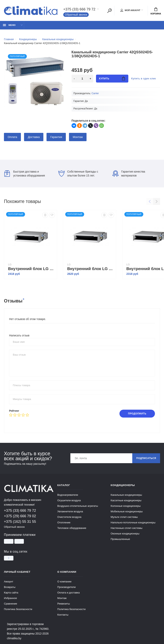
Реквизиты (64, 604)
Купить (112, 78)
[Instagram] (9, 558)
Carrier (95, 93)
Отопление (64, 522)
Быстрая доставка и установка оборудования (25, 174)
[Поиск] (109, 11)
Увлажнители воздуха (70, 511)
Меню (9, 25)
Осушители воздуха (69, 500)
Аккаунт (9, 582)
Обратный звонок (76, 15)
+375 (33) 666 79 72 (79, 9)
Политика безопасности (18, 609)
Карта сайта (11, 593)
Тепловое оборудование (72, 528)
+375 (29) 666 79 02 (20, 516)
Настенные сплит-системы (126, 528)
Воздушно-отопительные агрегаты (78, 506)
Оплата (12, 137)
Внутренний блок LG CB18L (32, 269)
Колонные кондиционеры (126, 506)
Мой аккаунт (130, 10)
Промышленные (120, 539)
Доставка (34, 137)
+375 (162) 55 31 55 (20, 522)
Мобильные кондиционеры (127, 511)
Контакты (63, 615)
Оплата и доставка (69, 593)
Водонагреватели (68, 495)
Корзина (156, 11)
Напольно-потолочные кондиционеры (133, 522)
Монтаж (78, 137)
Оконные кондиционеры (125, 534)
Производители (67, 587)
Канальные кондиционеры (126, 495)
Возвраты (10, 587)
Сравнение (11, 604)
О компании (64, 582)
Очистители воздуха (69, 517)
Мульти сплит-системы (124, 517)
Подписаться (146, 458)
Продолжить (137, 414)
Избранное (10, 598)
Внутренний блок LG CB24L (91, 269)
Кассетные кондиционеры (126, 500)
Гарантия (56, 137)
